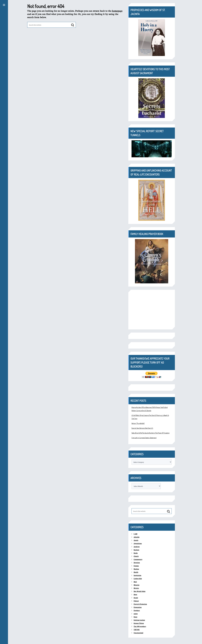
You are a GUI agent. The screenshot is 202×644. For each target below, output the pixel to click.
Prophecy (137, 610)
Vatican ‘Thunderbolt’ (138, 423)
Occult (136, 598)
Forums (136, 566)
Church (136, 556)
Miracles (137, 585)
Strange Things (139, 623)
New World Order (140, 591)
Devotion (137, 563)
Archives (137, 547)
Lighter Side (138, 579)
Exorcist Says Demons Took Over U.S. (142, 428)
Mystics (136, 588)
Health (136, 572)
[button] (4, 5)
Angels (136, 540)
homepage (117, 11)
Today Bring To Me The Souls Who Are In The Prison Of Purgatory (151, 433)
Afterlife (137, 537)
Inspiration (137, 575)
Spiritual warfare (139, 620)
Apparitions (138, 543)
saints (136, 614)
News (135, 594)
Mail (135, 582)
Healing (136, 569)
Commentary (138, 559)
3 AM (136, 534)
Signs (135, 617)
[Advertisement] (152, 310)
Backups (136, 550)
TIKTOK (137, 630)
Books (136, 553)
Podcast (136, 601)
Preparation (138, 607)
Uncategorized (138, 633)
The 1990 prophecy (140, 626)
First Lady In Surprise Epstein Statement (144, 438)
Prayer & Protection (140, 604)
